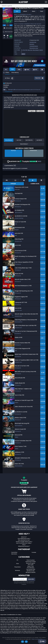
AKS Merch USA (31, 572)
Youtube (34, 554)
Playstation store (34, 48)
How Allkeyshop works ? (24, 540)
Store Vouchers (31, 562)
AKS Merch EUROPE (31, 574)
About (25, 11)
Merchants (14, 556)
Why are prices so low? (24, 542)
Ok (22, 642)
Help (42, 641)
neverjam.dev (33, 42)
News (34, 11)
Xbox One (30, 50)
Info (17, 11)
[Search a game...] (24, 6)
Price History (14, 73)
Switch (41, 50)
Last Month (39, 142)
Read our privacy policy (37, 639)
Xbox (17, 565)
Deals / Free (31, 568)
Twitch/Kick (14, 554)
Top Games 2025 (31, 571)
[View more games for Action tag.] (23, 55)
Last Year (19, 142)
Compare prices (9, 93)
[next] (11, 25)
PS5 (26, 50)
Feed (42, 11)
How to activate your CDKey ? (24, 545)
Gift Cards (31, 566)
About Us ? (24, 539)
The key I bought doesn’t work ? (24, 543)
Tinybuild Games (34, 46)
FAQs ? (24, 546)
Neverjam (32, 44)
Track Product (24, 146)
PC (22, 50)
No (26, 642)
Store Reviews (31, 569)
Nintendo (17, 572)
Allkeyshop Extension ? (24, 548)
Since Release (9, 142)
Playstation (17, 569)
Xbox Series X (36, 50)
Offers (6, 73)
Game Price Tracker (31, 563)
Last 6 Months (29, 142)
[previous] (4, 25)
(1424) (30, 163)
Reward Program (31, 565)
